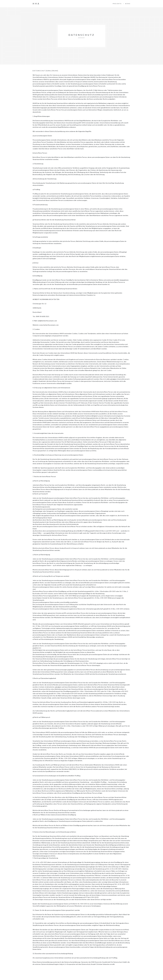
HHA (36, 4)
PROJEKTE (117, 4)
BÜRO (128, 4)
